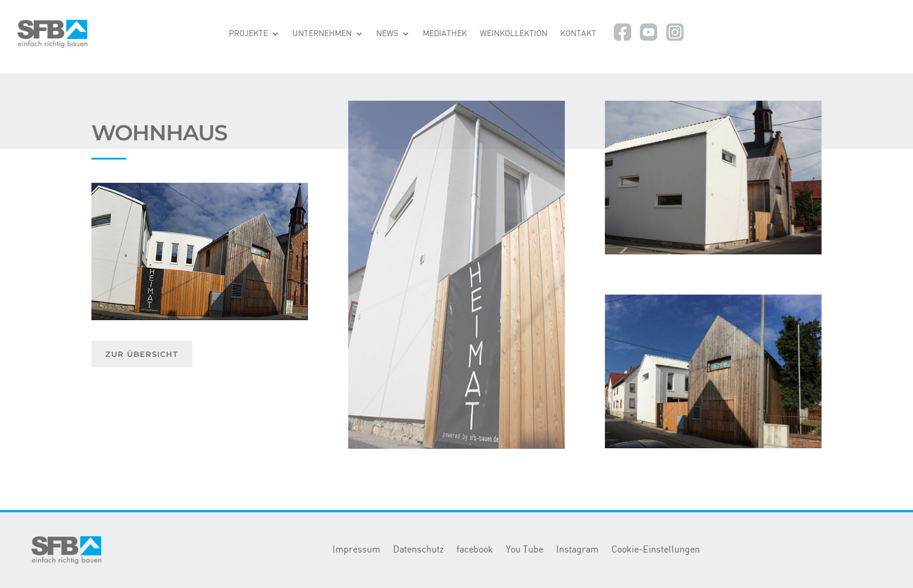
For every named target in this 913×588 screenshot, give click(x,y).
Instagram (577, 550)
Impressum (356, 550)
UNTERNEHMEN (322, 34)
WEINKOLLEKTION (514, 34)
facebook (475, 550)
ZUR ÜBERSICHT (142, 354)
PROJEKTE (248, 34)
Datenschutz (418, 550)
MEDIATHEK (445, 34)
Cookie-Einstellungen (656, 550)
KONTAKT (578, 34)
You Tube (525, 550)
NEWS (387, 34)
